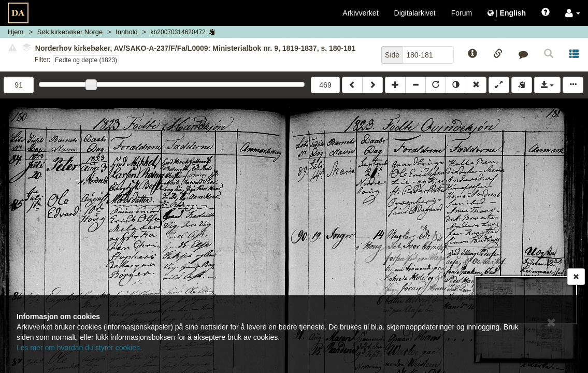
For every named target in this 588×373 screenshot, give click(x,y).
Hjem (16, 32)
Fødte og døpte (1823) (86, 60)
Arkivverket (360, 13)
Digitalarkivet (415, 13)
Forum (462, 13)
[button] (573, 13)
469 (325, 85)
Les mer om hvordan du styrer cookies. (79, 348)
